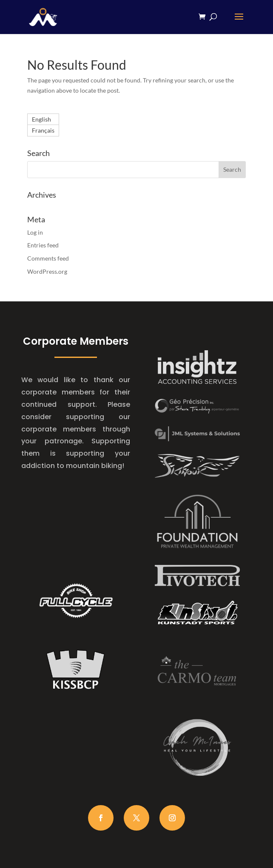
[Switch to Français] (43, 130)
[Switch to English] (43, 119)
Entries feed (43, 245)
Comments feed (48, 258)
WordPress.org (47, 271)
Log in (35, 232)
